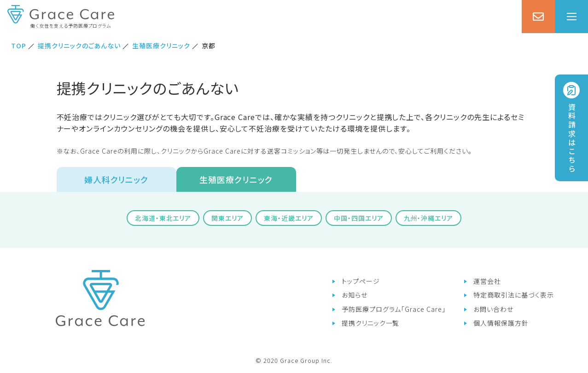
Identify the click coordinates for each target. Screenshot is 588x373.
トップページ (361, 281)
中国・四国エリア (359, 218)
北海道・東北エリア (163, 218)
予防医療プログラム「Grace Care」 (394, 309)
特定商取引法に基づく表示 (514, 295)
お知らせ (355, 295)
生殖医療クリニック (236, 179)
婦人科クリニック (116, 179)
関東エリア (227, 218)
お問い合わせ (493, 309)
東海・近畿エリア (289, 218)
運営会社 (487, 281)
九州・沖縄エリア (429, 218)
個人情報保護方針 (501, 323)
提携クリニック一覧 (371, 323)
